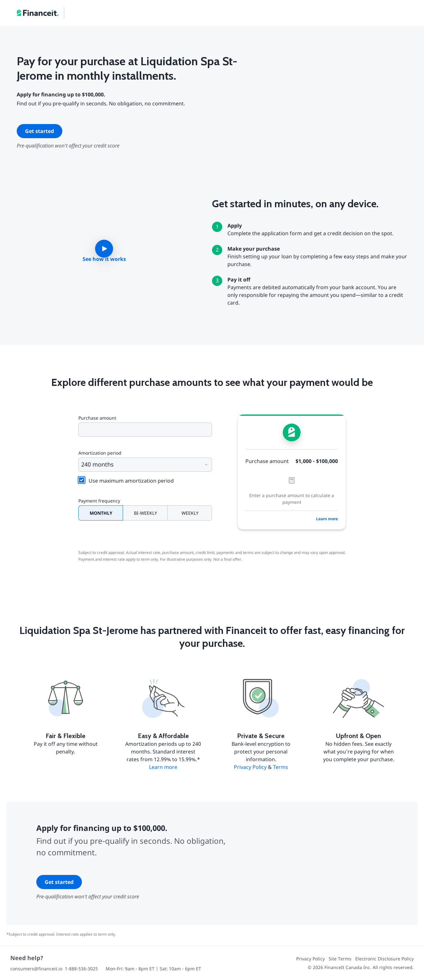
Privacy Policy (250, 767)
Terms (281, 767)
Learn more (327, 519)
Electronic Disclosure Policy (384, 959)
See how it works (104, 259)
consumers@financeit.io (36, 969)
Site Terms (340, 959)
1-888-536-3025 (81, 969)
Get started (40, 131)
